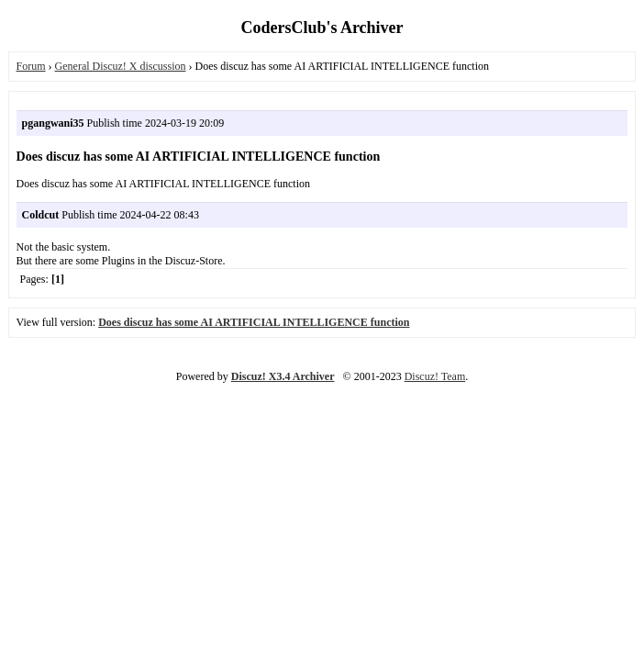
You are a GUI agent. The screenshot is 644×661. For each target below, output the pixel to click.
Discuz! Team (435, 376)
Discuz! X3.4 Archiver (283, 376)
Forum (31, 66)
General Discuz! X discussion (121, 66)
